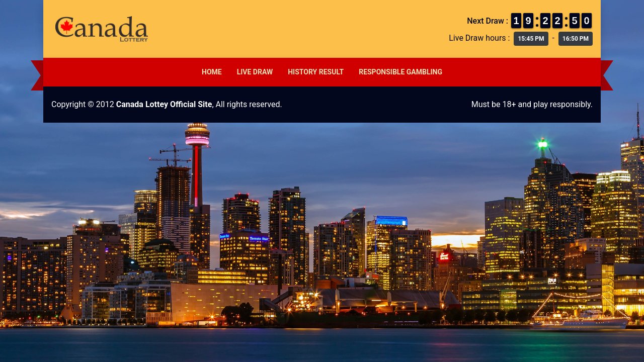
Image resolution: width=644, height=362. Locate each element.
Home (212, 72)
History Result (316, 72)
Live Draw (255, 72)
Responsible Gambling (400, 72)
